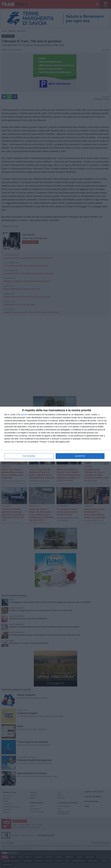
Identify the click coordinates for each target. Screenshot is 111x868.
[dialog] (55, 434)
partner (24, 415)
